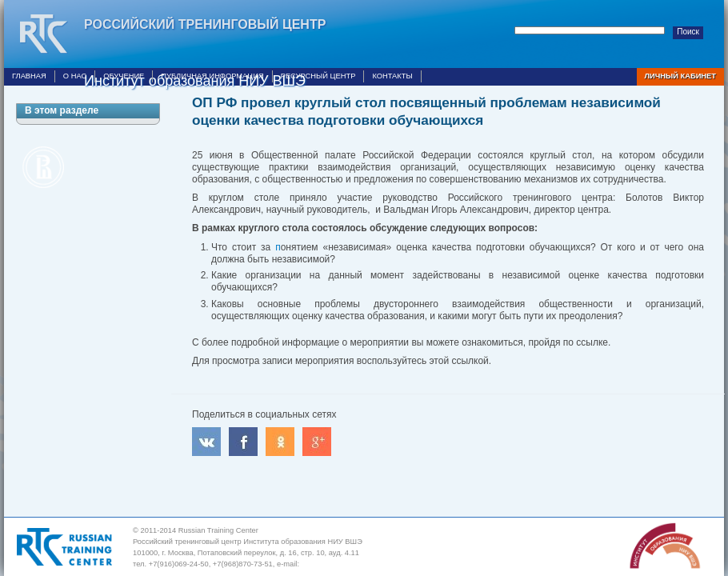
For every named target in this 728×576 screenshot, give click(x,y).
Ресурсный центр (318, 76)
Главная (29, 76)
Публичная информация (212, 76)
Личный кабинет (680, 76)
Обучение (124, 76)
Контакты (392, 76)
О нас (75, 76)
